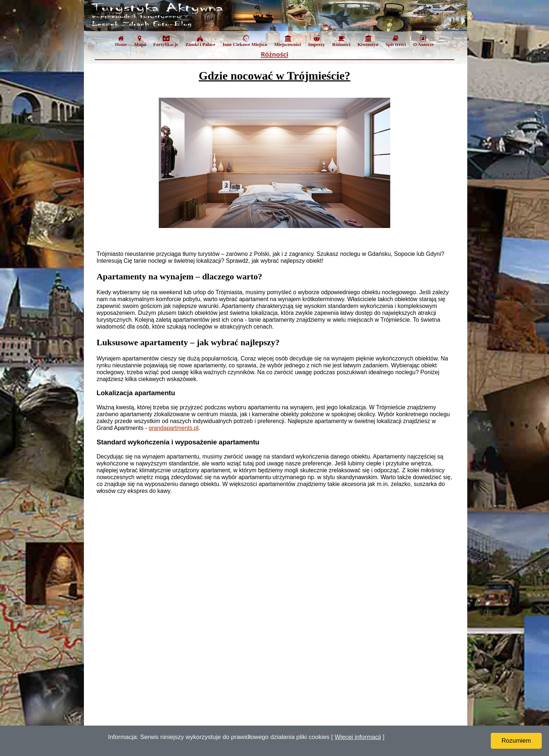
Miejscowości (288, 41)
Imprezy (317, 41)
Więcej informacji (358, 737)
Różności (341, 41)
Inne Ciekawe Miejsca (245, 41)
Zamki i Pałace (200, 41)
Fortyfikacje (166, 41)
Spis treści (396, 41)
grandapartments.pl (174, 428)
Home (121, 41)
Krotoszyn (368, 41)
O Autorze (423, 41)
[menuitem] (121, 43)
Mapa (140, 41)
